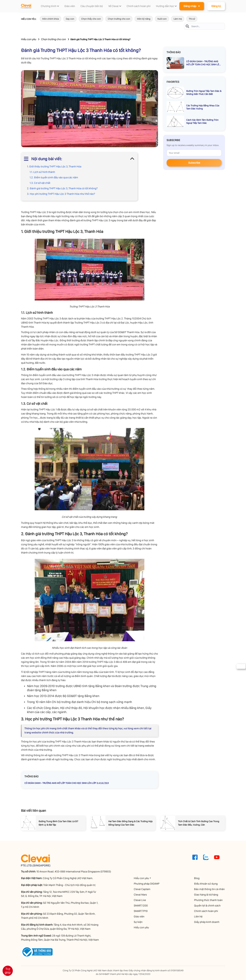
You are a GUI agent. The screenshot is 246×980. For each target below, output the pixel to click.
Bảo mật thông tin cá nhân (210, 889)
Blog (197, 878)
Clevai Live (140, 900)
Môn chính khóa (50, 19)
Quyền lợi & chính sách (208, 906)
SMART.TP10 (141, 911)
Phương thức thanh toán (209, 900)
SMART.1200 (141, 906)
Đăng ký (216, 6)
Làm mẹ (178, 19)
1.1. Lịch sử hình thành (42, 172)
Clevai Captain (142, 889)
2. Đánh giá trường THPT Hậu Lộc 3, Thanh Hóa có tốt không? (62, 188)
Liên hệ (199, 916)
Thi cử (192, 19)
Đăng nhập (192, 6)
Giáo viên (139, 916)
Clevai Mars (141, 895)
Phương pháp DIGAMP (147, 884)
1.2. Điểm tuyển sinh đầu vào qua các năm (54, 177)
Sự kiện (138, 922)
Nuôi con (162, 19)
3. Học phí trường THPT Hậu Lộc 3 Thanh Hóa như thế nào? (61, 194)
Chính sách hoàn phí (206, 911)
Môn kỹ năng (144, 19)
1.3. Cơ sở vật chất (40, 183)
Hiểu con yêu (29, 39)
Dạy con (70, 19)
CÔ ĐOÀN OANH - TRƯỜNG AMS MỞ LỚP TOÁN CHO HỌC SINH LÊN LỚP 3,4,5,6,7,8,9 (67, 783)
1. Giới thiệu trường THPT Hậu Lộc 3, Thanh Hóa (54, 166)
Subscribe (194, 163)
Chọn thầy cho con (91, 19)
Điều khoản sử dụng (206, 884)
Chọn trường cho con (119, 19)
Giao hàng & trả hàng (206, 895)
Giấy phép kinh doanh (207, 922)
